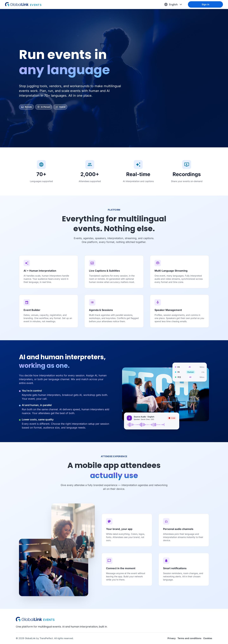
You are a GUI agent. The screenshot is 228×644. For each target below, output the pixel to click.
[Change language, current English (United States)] (173, 4)
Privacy (172, 638)
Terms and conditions (189, 638)
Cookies (208, 638)
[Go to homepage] (45, 4)
